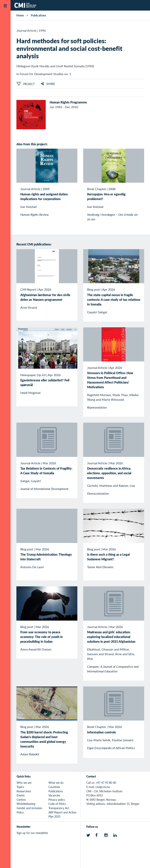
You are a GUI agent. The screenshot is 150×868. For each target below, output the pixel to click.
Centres (21, 800)
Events (21, 795)
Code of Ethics (57, 804)
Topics (20, 787)
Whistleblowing (26, 804)
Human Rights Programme (68, 102)
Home (20, 15)
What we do (56, 783)
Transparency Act (59, 808)
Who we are (24, 783)
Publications (38, 15)
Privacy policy (57, 800)
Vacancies (54, 795)
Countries (54, 787)
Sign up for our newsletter (32, 833)
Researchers (24, 791)
